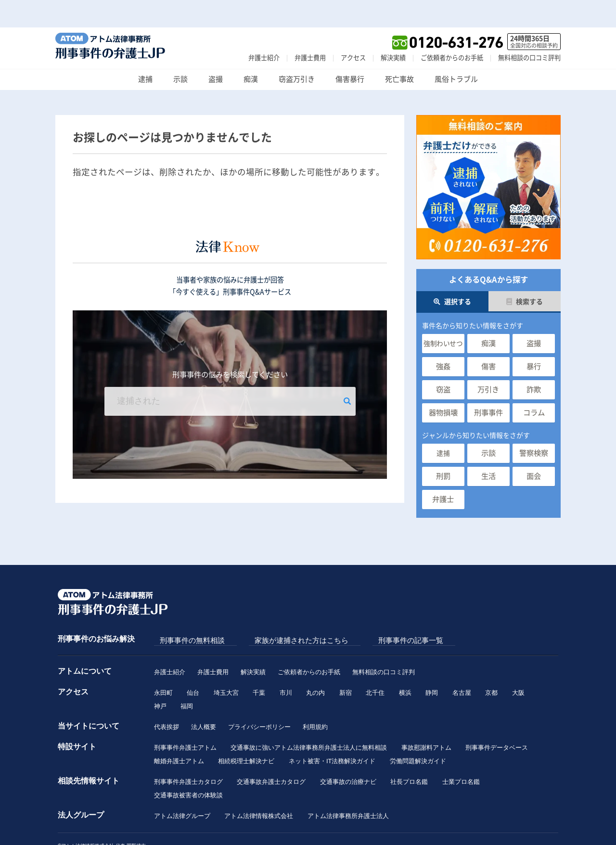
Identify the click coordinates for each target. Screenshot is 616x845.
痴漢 (251, 52)
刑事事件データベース (498, 722)
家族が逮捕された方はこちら (278, 613)
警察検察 (534, 426)
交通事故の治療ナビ (349, 757)
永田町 (163, 664)
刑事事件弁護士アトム (185, 722)
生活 (488, 449)
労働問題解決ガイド (418, 736)
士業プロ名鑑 (462, 757)
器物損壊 (443, 385)
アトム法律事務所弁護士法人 (349, 793)
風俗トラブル (456, 52)
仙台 (193, 664)
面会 (534, 449)
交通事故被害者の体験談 (188, 771)
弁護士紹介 (264, 30)
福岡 (187, 679)
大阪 (521, 664)
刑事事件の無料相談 (186, 613)
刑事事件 (488, 385)
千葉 (260, 664)
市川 (287, 664)
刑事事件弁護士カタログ (188, 757)
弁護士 (443, 472)
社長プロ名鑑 (410, 757)
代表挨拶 (167, 700)
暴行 (534, 339)
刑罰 (443, 449)
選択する (452, 274)
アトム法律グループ (182, 793)
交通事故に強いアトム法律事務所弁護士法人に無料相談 (309, 722)
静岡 (434, 664)
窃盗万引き (297, 52)
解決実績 (393, 30)
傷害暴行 (350, 52)
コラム (534, 385)
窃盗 (443, 362)
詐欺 (534, 362)
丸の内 (316, 664)
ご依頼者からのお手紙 (452, 30)
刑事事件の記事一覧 (369, 613)
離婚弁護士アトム (179, 736)
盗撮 (216, 52)
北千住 (377, 664)
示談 (180, 52)
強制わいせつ (443, 316)
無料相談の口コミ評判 (529, 30)
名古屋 (464, 664)
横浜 (407, 664)
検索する (525, 274)
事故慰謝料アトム (427, 722)
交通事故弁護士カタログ (272, 757)
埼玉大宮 (227, 664)
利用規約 (315, 700)
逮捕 (145, 52)
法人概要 (204, 700)
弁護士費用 (310, 30)
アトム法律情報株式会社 (259, 793)
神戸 (160, 679)
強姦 (443, 339)
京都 (494, 664)
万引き (488, 362)
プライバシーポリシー (259, 700)
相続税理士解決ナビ (247, 736)
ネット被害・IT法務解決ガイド (333, 736)
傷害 (488, 339)
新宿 (346, 664)
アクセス (353, 30)
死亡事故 (399, 52)
